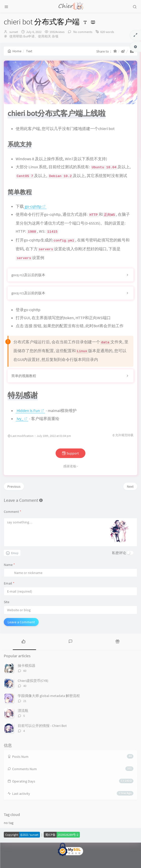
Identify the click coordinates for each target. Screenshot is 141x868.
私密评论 (119, 565)
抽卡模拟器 (27, 677)
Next (130, 498)
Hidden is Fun (30, 422)
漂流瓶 (23, 722)
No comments (82, 32)
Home (15, 51)
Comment (13, 523)
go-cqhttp (35, 218)
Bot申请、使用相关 (37, 36)
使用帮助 (16, 36)
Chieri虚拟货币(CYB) (33, 692)
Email (9, 595)
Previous (14, 498)
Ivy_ (22, 430)
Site (7, 614)
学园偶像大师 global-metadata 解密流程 (49, 707)
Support (70, 465)
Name (9, 576)
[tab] (23, 653)
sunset (14, 32)
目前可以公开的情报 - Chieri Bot (42, 737)
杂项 (55, 36)
